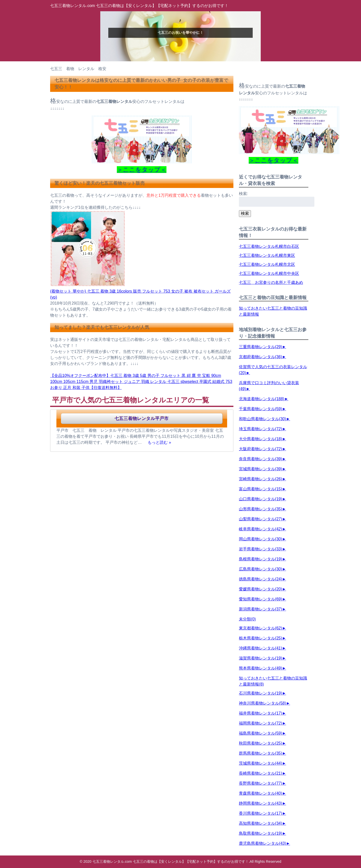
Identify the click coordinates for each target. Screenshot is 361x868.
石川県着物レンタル (260, 693)
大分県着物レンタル (260, 439)
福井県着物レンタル (260, 713)
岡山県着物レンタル (260, 539)
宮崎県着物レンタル (260, 479)
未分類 (247, 619)
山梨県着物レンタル (260, 519)
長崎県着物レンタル (260, 773)
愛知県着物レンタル (260, 599)
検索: (243, 194)
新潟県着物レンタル (260, 609)
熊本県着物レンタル (260, 668)
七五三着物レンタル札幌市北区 (267, 264)
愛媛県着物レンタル (260, 589)
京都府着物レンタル (260, 357)
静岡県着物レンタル (260, 803)
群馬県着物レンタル (260, 753)
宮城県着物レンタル (260, 469)
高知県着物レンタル (260, 823)
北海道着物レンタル (262, 399)
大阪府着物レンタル (260, 449)
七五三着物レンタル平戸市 (142, 418)
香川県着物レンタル (260, 813)
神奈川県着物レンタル (262, 703)
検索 (245, 213)
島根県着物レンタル (260, 559)
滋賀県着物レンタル (260, 658)
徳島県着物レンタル (260, 579)
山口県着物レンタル (260, 499)
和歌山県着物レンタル (262, 419)
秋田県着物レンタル (260, 743)
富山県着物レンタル (260, 489)
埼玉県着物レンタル (260, 429)
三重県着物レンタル (260, 347)
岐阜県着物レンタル (260, 529)
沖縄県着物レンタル (260, 648)
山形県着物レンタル (260, 509)
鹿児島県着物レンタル (262, 843)
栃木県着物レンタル (260, 638)
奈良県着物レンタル (260, 459)
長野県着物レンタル (260, 783)
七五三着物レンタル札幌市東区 (267, 255)
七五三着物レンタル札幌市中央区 (269, 273)
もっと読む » (159, 442)
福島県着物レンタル (260, 733)
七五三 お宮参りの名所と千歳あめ (271, 282)
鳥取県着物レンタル (260, 833)
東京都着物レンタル (260, 628)
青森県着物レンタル (260, 793)
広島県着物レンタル (260, 569)
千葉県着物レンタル (260, 409)
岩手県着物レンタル (260, 549)
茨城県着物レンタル (260, 763)
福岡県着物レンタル (260, 723)
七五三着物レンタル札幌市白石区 (269, 246)
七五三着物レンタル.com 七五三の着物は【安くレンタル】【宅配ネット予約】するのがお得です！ (139, 6)
